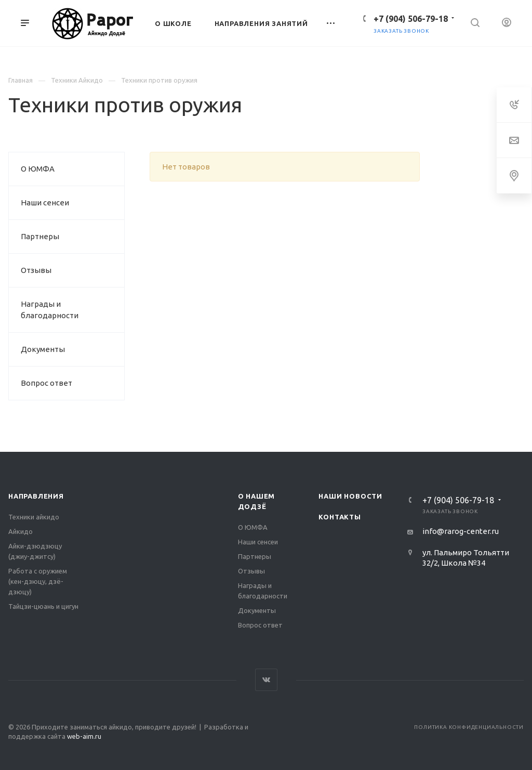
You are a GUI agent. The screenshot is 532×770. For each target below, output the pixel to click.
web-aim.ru (84, 736)
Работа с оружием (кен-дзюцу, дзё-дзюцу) (38, 581)
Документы (43, 349)
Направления (36, 496)
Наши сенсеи (45, 203)
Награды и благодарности (50, 310)
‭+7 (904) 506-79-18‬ (411, 19)
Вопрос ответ (46, 383)
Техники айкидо (34, 517)
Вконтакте (266, 680)
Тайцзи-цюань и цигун (43, 606)
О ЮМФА (38, 169)
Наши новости (350, 496)
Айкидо (21, 531)
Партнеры (40, 236)
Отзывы (36, 270)
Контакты (340, 517)
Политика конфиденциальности (469, 727)
